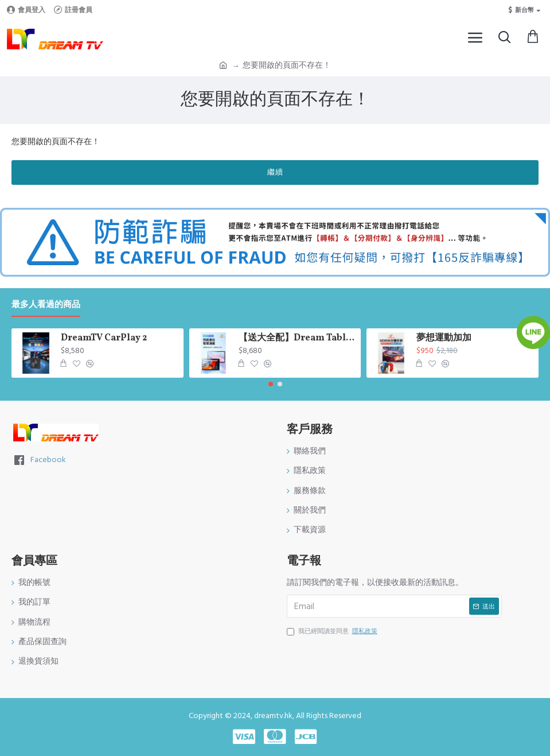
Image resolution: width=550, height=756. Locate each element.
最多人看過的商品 (46, 305)
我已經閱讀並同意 (333, 631)
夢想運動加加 (444, 338)
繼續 (275, 172)
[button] (271, 384)
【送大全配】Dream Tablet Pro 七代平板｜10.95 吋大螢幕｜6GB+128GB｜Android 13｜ (298, 338)
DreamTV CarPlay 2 (104, 338)
